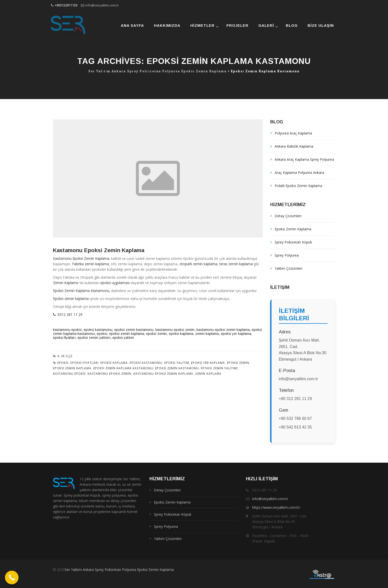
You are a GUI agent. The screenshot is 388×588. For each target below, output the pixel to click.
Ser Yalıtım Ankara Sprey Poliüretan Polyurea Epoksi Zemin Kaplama (119, 570)
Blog (292, 25)
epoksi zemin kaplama (127, 334)
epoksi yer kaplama (236, 334)
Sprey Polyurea (287, 255)
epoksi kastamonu (98, 330)
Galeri (266, 25)
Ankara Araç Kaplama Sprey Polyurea (304, 159)
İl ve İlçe (65, 356)
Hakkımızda (167, 25)
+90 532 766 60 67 (295, 418)
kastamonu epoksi (67, 330)
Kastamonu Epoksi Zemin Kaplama (99, 250)
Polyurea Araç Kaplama (293, 133)
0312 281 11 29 (68, 314)
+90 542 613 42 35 (295, 427)
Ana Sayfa (132, 25)
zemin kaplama (207, 334)
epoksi (102, 334)
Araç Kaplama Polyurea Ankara (299, 173)
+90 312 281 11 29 (295, 399)
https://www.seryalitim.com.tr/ (276, 507)
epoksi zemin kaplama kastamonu (123, 368)
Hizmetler (202, 25)
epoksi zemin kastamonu (134, 330)
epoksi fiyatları (64, 338)
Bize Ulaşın (321, 25)
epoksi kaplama (181, 334)
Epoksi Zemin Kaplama (293, 229)
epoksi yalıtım (123, 338)
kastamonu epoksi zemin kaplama (223, 330)
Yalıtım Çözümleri (289, 268)
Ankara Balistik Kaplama (294, 146)
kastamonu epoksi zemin (175, 330)
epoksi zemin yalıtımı (94, 338)
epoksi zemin (156, 334)
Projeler (237, 25)
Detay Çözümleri (288, 216)
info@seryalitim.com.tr (102, 5)
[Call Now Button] (12, 577)
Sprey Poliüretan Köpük (293, 242)
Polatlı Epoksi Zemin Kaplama (298, 186)
